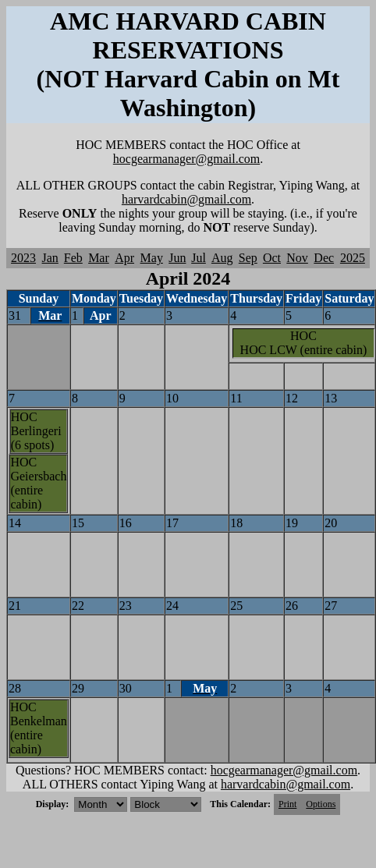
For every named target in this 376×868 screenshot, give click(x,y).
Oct (272, 258)
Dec (324, 258)
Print (287, 804)
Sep (248, 258)
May (152, 258)
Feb (73, 258)
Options (321, 804)
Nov (297, 258)
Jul (199, 258)
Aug (222, 258)
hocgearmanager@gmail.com (186, 159)
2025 (353, 258)
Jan (50, 258)
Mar (99, 258)
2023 (23, 258)
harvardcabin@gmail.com (186, 199)
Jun (177, 258)
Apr (124, 258)
